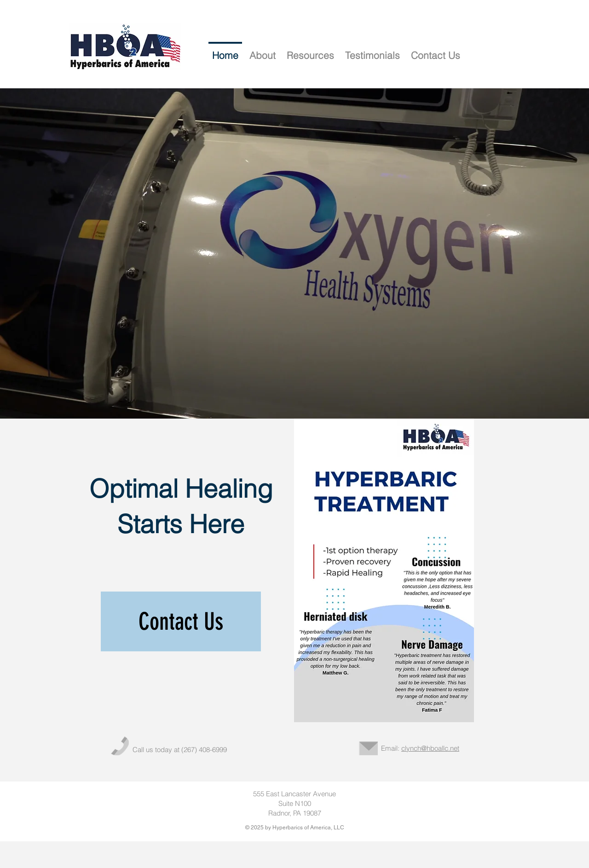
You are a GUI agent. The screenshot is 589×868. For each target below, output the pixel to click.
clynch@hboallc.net (430, 748)
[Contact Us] (181, 621)
